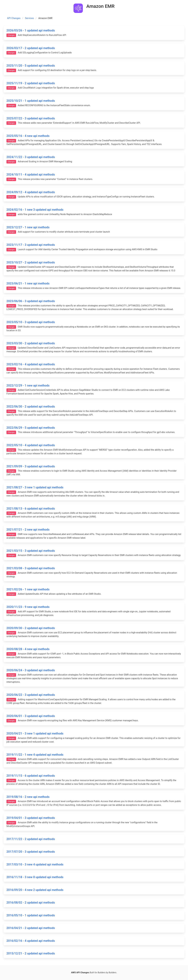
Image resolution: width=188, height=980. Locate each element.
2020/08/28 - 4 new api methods (28, 649)
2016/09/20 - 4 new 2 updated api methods (35, 890)
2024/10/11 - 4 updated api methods (31, 175)
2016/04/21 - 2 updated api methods (31, 928)
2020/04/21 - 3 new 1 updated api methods (35, 733)
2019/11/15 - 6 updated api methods (31, 776)
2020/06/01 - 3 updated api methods (31, 716)
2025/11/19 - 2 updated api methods (31, 83)
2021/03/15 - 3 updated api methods (31, 551)
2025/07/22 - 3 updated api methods (31, 118)
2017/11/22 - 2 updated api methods (31, 839)
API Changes (14, 18)
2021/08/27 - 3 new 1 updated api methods (35, 487)
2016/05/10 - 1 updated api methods (31, 915)
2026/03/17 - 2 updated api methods (31, 48)
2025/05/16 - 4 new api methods (28, 136)
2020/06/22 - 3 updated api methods (31, 695)
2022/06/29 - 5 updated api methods (31, 428)
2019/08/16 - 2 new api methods (28, 797)
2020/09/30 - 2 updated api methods (31, 628)
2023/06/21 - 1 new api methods (28, 283)
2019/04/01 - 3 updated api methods (31, 818)
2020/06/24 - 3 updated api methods (31, 670)
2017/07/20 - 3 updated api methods (31, 852)
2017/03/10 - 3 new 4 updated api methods (35, 864)
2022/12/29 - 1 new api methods (28, 385)
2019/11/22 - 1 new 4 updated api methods (35, 755)
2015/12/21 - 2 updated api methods (31, 953)
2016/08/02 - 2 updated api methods (31, 903)
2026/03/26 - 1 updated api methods (31, 30)
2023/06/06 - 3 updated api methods (31, 301)
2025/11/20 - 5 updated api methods (31, 66)
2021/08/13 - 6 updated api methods (31, 509)
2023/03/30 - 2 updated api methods (31, 343)
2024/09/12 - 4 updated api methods (31, 192)
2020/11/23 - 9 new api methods (28, 607)
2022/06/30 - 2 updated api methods (31, 406)
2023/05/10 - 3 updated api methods (31, 322)
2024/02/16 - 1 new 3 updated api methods (35, 210)
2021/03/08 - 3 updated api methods (31, 568)
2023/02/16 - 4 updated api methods (31, 364)
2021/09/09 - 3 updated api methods (31, 466)
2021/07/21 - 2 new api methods (28, 530)
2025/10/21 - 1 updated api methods (31, 101)
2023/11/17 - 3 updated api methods (31, 245)
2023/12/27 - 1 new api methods (28, 227)
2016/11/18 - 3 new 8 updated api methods (35, 877)
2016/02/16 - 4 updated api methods (31, 941)
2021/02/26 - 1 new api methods (28, 589)
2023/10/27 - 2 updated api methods (31, 262)
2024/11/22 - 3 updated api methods (31, 157)
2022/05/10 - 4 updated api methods (31, 445)
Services (29, 18)
